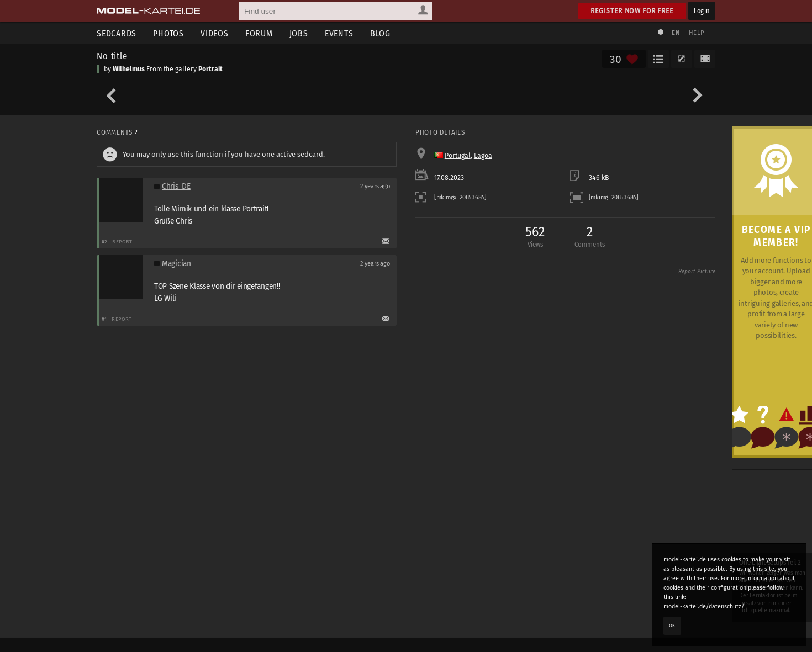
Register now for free (632, 11)
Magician (176, 264)
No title (112, 56)
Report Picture (697, 272)
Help (697, 33)
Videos (215, 33)
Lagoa (483, 156)
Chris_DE (176, 186)
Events (339, 33)
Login (702, 11)
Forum (259, 33)
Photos (168, 33)
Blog (380, 33)
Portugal (458, 156)
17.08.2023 (449, 178)
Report (122, 242)
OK (672, 626)
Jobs (299, 33)
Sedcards (117, 33)
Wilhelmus (129, 69)
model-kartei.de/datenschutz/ (704, 606)
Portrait (210, 69)
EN (676, 33)
